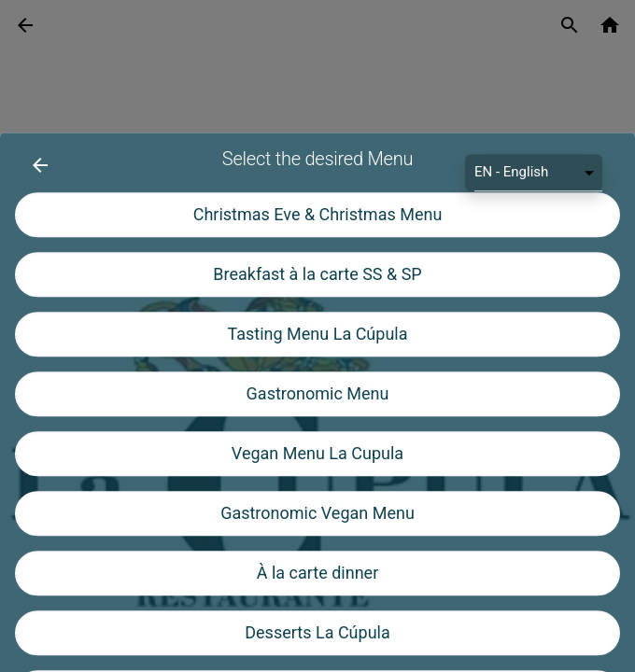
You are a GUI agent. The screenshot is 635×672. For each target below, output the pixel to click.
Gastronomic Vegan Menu (317, 593)
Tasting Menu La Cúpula (318, 414)
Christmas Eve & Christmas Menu (318, 294)
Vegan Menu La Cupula (317, 533)
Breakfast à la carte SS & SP (317, 354)
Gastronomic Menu (318, 474)
